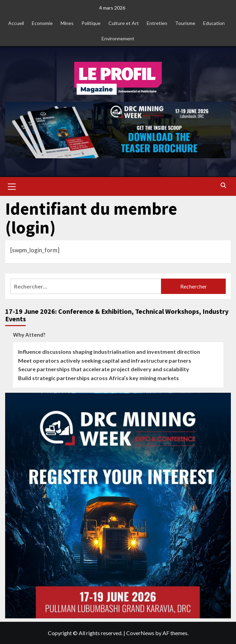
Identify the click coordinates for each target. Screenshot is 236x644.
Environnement (118, 38)
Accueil (16, 23)
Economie (42, 23)
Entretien (157, 23)
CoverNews (140, 633)
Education (214, 23)
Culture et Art (124, 23)
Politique (91, 23)
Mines (67, 23)
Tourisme (185, 23)
